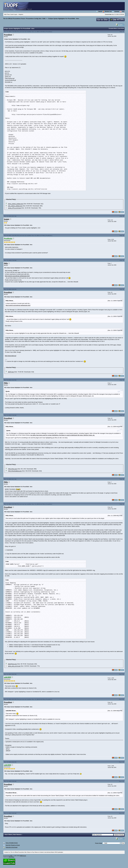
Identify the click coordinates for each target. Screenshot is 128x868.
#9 (123, 504)
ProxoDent (49, 32)
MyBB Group (23, 856)
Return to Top (31, 852)
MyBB (11, 856)
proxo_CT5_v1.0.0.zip (14, 208)
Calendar (116, 11)
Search (99, 11)
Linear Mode (121, 28)
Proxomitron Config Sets (34, 19)
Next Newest (17, 835)
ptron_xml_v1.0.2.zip (14, 666)
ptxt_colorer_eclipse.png (15, 206)
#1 (123, 32)
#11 (123, 699)
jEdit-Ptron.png (12, 664)
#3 (123, 236)
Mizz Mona (11, 857)
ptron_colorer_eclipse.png (16, 204)
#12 (123, 762)
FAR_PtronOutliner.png (15, 471)
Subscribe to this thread (12, 847)
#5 (123, 289)
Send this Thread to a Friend (13, 845)
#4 (123, 260)
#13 (123, 781)
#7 (123, 415)
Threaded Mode (113, 28)
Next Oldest (9, 835)
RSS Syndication (59, 852)
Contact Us (7, 852)
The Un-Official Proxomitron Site (18, 852)
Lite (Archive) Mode (49, 852)
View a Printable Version (12, 843)
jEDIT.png (11, 372)
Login (16, 14)
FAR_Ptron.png (13, 469)
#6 (123, 380)
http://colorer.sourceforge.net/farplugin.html (17, 276)
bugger (7, 219)
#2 (123, 216)
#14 (123, 813)
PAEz (6, 263)
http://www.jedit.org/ (11, 356)
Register (21, 14)
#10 (123, 674)
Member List (107, 11)
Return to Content (39, 852)
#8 (123, 479)
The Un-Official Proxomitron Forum (14, 19)
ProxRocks (49, 236)
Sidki (44, 19)
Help (122, 11)
